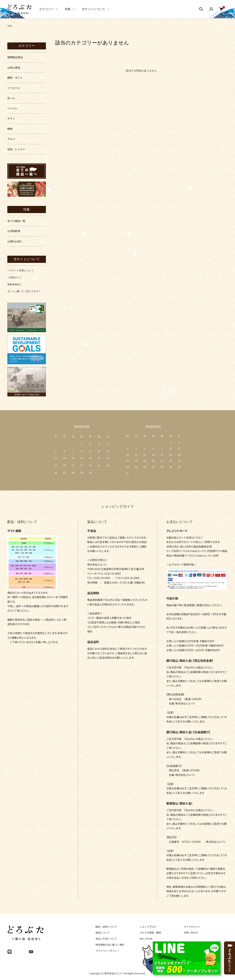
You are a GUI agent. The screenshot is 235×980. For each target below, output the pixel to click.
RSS (142, 939)
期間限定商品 (15, 57)
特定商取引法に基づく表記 (110, 945)
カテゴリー (46, 9)
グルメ (11, 139)
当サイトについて (93, 9)
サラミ (11, 118)
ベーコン (12, 108)
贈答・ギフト (15, 78)
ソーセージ (14, 88)
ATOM (149, 939)
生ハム (11, 98)
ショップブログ (148, 927)
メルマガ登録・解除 (150, 933)
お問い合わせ (191, 933)
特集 (68, 9)
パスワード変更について (20, 270)
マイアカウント (192, 927)
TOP (10, 26)
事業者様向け (15, 284)
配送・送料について (106, 927)
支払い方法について (106, 939)
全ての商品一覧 (16, 221)
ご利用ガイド (15, 277)
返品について (103, 933)
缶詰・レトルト (16, 149)
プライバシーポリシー (107, 951)
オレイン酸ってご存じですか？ (24, 291)
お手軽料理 (14, 231)
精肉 (10, 129)
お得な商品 (14, 68)
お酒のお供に (15, 241)
